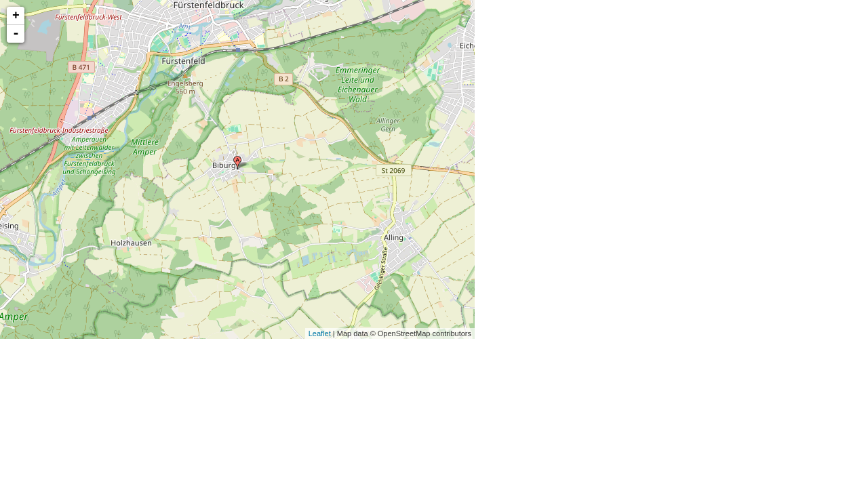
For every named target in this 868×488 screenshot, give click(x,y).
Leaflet (320, 333)
